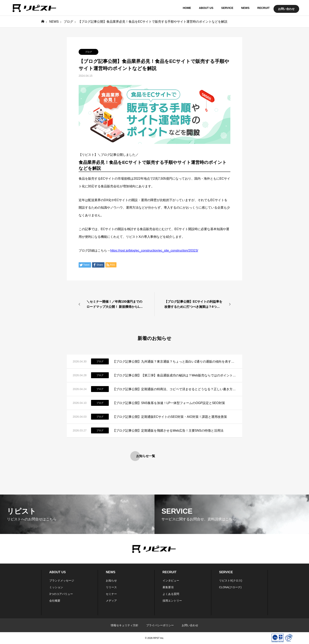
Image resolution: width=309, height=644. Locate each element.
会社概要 (55, 601)
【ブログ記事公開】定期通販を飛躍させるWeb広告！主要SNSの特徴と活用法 (168, 431)
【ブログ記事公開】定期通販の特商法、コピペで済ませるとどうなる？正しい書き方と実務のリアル (175, 389)
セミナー (111, 594)
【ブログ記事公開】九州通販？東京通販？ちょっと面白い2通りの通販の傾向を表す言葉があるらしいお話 (175, 362)
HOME (187, 8)
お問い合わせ (286, 9)
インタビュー (171, 581)
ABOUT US (206, 8)
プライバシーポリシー (160, 625)
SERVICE (227, 8)
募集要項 (168, 587)
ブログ (88, 52)
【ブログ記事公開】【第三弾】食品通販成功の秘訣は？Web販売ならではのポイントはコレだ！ (175, 375)
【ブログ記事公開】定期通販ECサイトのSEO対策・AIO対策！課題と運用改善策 (170, 417)
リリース (111, 587)
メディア (111, 601)
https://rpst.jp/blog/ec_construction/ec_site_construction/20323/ (154, 251)
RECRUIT (263, 8)
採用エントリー (172, 601)
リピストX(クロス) (231, 581)
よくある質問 (171, 594)
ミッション (56, 587)
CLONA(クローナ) (230, 587)
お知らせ (111, 581)
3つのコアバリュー (61, 594)
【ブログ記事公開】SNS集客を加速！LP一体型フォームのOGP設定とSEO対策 (169, 403)
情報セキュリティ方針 (125, 625)
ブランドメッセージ (62, 581)
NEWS (245, 8)
